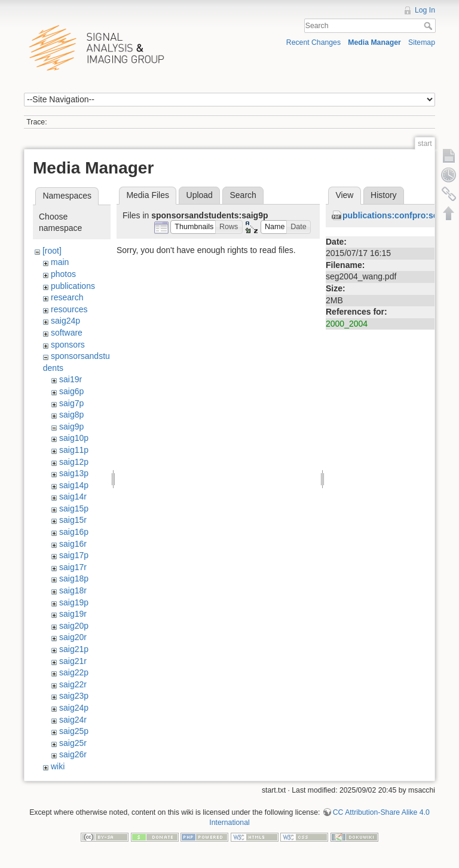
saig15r (73, 520)
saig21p (74, 649)
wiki (58, 766)
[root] (52, 251)
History (384, 195)
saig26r (73, 754)
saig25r (73, 743)
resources (69, 309)
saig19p (74, 602)
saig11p (74, 450)
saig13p (74, 473)
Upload (200, 195)
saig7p (71, 403)
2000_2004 (347, 324)
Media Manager (374, 42)
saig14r (73, 497)
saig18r (73, 590)
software (67, 333)
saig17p (74, 555)
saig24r (73, 720)
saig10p (74, 438)
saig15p (74, 508)
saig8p (71, 415)
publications (73, 286)
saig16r (73, 544)
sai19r (71, 379)
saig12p (74, 462)
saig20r (73, 637)
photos (63, 274)
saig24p (65, 321)
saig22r (73, 684)
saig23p (74, 696)
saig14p (74, 485)
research (67, 297)
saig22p (74, 672)
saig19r (73, 614)
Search (429, 26)
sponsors (68, 345)
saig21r (73, 661)
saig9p (71, 427)
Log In (425, 10)
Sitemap (422, 42)
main (60, 262)
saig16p (74, 532)
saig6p (71, 391)
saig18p (74, 578)
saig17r (73, 567)
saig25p (74, 731)
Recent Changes (313, 42)
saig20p (74, 626)
